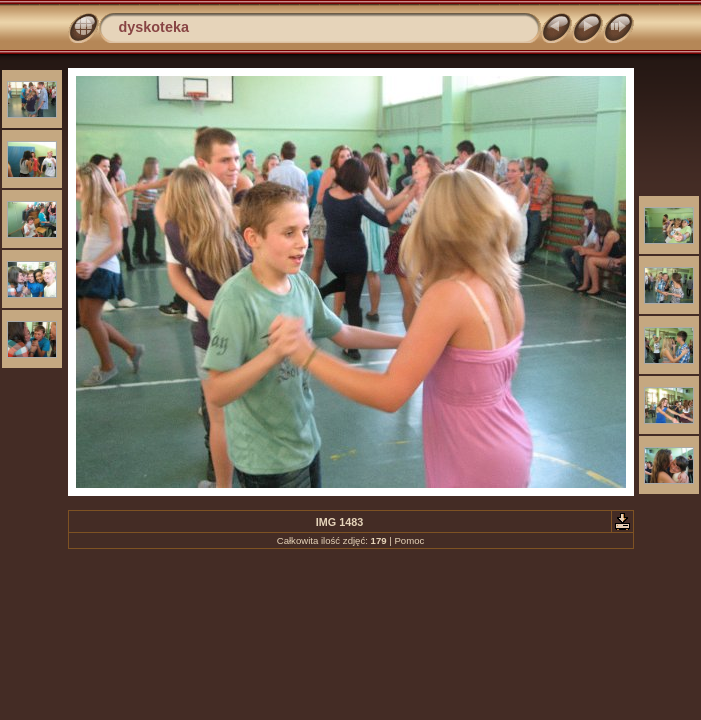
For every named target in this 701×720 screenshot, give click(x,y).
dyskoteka (154, 27)
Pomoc (409, 540)
